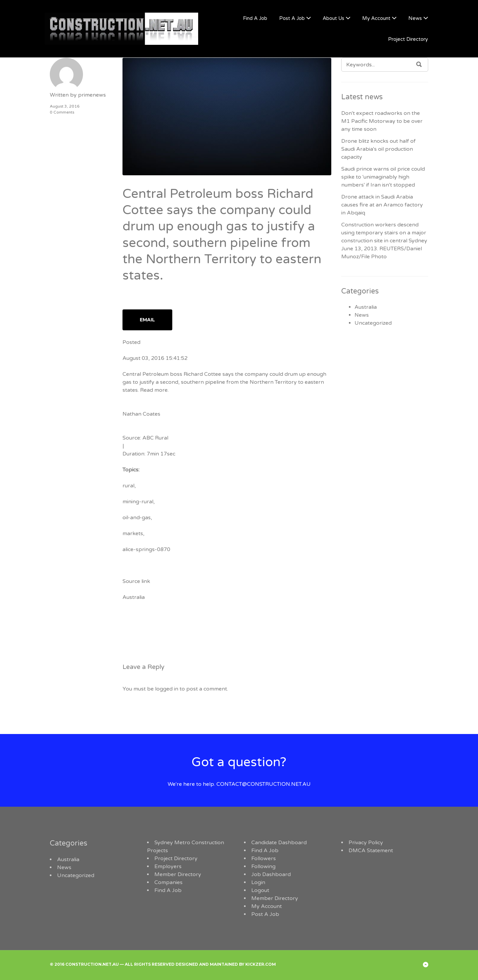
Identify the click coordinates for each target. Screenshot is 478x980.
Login (258, 882)
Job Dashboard (271, 874)
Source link (136, 581)
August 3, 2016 (65, 106)
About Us (333, 18)
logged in (167, 689)
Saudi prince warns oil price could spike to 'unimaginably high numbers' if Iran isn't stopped (383, 177)
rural (128, 486)
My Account (376, 18)
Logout (260, 890)
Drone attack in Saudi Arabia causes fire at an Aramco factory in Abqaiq (382, 205)
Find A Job (255, 18)
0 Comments (62, 112)
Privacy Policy (366, 843)
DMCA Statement (371, 851)
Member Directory (178, 874)
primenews (92, 95)
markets (133, 533)
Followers (264, 858)
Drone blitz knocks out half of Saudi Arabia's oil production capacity (378, 149)
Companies (168, 882)
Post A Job (292, 18)
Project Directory (408, 39)
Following (263, 866)
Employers (168, 866)
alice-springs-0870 (146, 549)
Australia (134, 597)
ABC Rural (155, 438)
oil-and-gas (137, 518)
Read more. (154, 390)
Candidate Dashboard (279, 843)
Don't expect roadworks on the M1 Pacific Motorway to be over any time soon (382, 121)
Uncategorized (373, 323)
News (415, 18)
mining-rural (138, 502)
